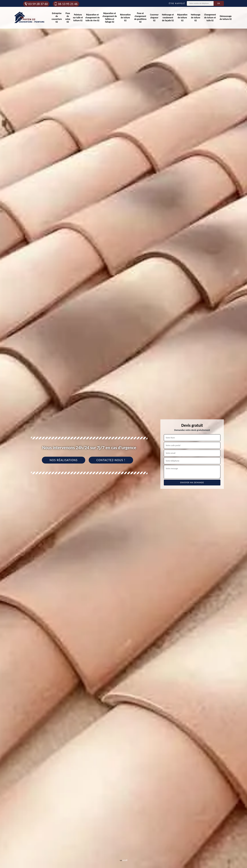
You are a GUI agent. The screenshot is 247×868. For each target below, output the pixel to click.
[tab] (123, 434)
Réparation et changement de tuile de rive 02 (92, 18)
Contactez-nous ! (111, 460)
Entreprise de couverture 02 (57, 18)
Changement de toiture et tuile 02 (210, 18)
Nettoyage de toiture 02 (196, 18)
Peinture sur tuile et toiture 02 (78, 18)
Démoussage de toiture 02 (226, 18)
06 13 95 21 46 (66, 4)
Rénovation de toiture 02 (125, 18)
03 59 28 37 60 (36, 4)
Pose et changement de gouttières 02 (140, 18)
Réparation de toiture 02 (182, 18)
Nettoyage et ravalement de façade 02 (168, 18)
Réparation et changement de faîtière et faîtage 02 (110, 18)
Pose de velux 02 (68, 18)
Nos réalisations (64, 460)
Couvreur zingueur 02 (154, 18)
